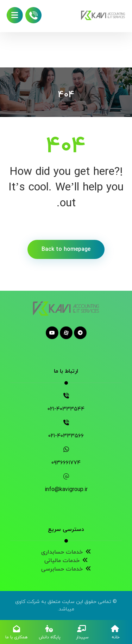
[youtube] (52, 333)
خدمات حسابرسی (66, 569)
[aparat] (66, 333)
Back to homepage (66, 249)
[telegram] (80, 333)
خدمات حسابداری (66, 552)
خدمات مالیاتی (66, 561)
